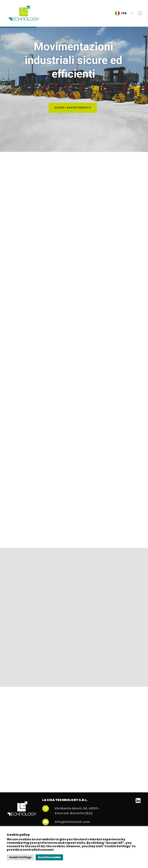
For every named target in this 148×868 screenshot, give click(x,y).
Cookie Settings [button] (20, 857)
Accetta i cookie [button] (49, 857)
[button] (123, 13)
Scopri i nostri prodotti (73, 108)
